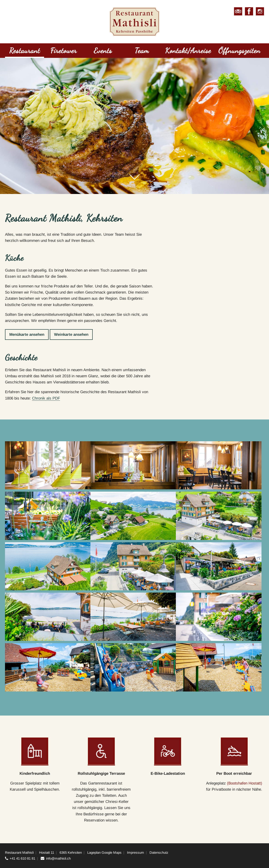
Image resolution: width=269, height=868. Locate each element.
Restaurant (25, 51)
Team (142, 51)
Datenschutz (159, 852)
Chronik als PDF (46, 398)
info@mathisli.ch (58, 858)
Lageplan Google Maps (104, 852)
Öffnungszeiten (239, 51)
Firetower (64, 51)
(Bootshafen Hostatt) (245, 783)
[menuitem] (25, 51)
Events (103, 51)
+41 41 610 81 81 (22, 858)
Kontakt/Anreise (188, 51)
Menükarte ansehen (27, 335)
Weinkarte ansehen (71, 335)
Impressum (136, 852)
